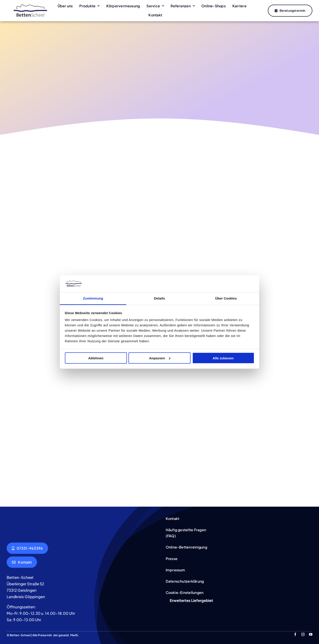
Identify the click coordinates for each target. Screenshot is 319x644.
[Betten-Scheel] (30, 4)
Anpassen (160, 358)
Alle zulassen (223, 358)
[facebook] (295, 634)
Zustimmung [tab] (93, 298)
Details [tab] (159, 298)
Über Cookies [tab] (226, 298)
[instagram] (303, 634)
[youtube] (311, 634)
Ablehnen (96, 358)
